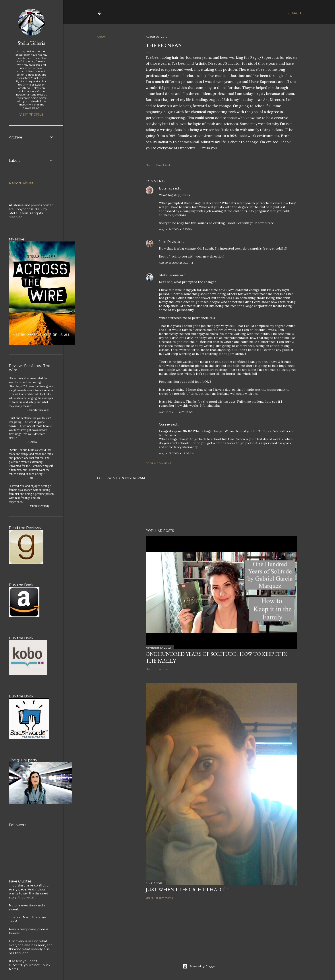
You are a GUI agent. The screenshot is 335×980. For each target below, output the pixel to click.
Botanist (166, 188)
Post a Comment (158, 463)
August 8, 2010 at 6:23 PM (176, 263)
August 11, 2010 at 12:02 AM (177, 453)
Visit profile (31, 115)
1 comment (164, 669)
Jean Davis (167, 242)
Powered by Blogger (199, 966)
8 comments (165, 898)
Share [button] (101, 37)
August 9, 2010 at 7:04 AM (176, 412)
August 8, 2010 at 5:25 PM (176, 229)
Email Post (163, 165)
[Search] (294, 13)
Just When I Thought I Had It (187, 889)
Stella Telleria (169, 275)
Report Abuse (21, 183)
